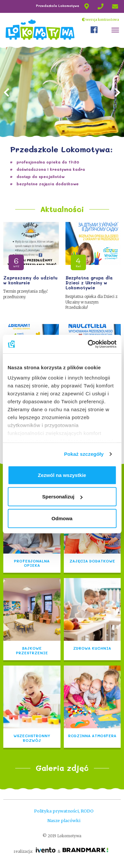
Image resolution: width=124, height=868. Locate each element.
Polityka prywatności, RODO (64, 811)
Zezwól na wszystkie (62, 475)
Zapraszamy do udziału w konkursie (30, 280)
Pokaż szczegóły (84, 454)
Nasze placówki (64, 820)
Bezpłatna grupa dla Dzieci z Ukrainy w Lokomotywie (89, 283)
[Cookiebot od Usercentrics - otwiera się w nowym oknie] (88, 344)
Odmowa (62, 518)
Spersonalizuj (62, 497)
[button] (7, 120)
